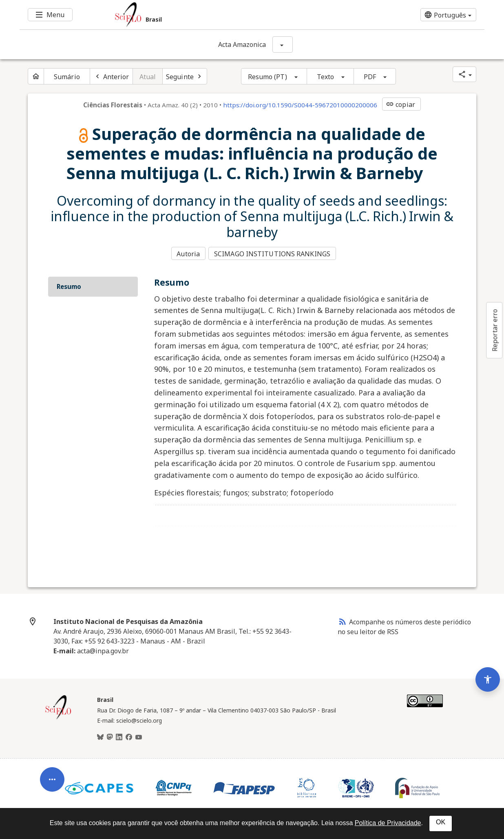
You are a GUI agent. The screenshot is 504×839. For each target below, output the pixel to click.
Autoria (188, 253)
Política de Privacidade (388, 823)
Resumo (69, 285)
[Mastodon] (110, 736)
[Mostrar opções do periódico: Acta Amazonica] (283, 44)
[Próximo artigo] (185, 76)
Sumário (67, 77)
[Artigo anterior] (111, 76)
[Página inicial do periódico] (36, 76)
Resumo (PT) (267, 77)
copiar (400, 104)
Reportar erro (495, 330)
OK (441, 822)
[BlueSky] (100, 736)
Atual (148, 77)
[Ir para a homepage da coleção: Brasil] (213, 15)
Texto (326, 77)
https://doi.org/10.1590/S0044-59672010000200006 (300, 105)
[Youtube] (139, 736)
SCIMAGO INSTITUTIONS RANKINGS (273, 253)
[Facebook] (129, 736)
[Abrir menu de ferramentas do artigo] (52, 768)
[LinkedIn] (119, 736)
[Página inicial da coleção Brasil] (58, 717)
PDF (370, 77)
